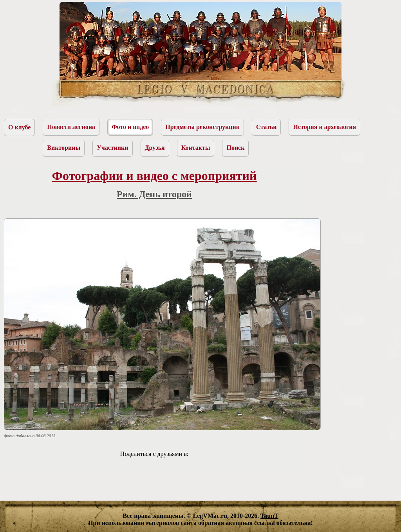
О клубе (19, 127)
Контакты (196, 148)
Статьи (266, 127)
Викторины (64, 148)
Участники (113, 148)
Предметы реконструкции (202, 127)
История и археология (324, 127)
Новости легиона (71, 127)
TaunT (269, 516)
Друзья (155, 148)
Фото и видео (130, 127)
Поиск (235, 148)
